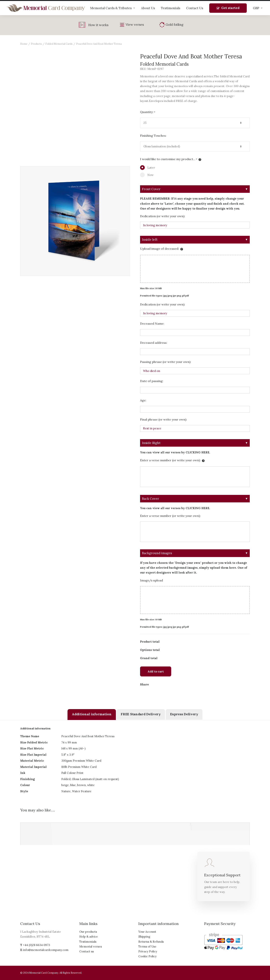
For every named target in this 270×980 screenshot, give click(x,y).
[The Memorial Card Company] (46, 8)
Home (24, 44)
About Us (148, 8)
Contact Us (195, 8)
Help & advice (89, 937)
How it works (98, 25)
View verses (135, 25)
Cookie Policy (147, 956)
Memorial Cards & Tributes (113, 8)
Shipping (144, 937)
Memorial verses (91, 946)
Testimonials (171, 8)
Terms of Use (147, 946)
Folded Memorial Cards (59, 44)
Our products (88, 932)
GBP (258, 8)
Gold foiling (174, 25)
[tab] (92, 715)
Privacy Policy (148, 951)
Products (36, 44)
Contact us (87, 951)
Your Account (147, 932)
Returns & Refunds (151, 942)
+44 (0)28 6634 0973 (36, 945)
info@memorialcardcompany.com (46, 950)
